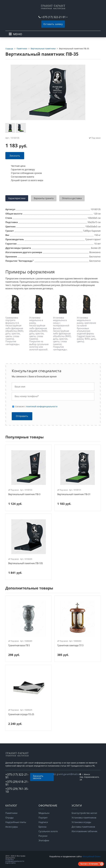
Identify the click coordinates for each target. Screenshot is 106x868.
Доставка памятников (83, 827)
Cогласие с (36, 407)
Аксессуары (12, 827)
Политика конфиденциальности (15, 860)
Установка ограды (81, 822)
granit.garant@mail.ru (68, 774)
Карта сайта (10, 863)
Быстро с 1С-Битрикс (89, 864)
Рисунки (43, 836)
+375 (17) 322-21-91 (53, 17)
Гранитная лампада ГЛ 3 (70, 645)
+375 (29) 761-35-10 (17, 790)
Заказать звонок (38, 777)
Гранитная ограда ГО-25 (21, 714)
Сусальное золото (48, 831)
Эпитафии (44, 840)
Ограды (9, 818)
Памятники (11, 813)
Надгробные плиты (16, 822)
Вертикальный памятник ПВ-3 (24, 494)
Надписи (43, 822)
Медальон (44, 813)
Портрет (43, 818)
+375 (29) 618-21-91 (17, 783)
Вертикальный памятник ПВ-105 (26, 563)
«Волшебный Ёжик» (91, 856)
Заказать (15, 156)
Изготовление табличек (84, 831)
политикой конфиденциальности (42, 406)
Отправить (22, 416)
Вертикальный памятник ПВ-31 (74, 494)
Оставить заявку (53, 24)
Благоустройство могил (84, 813)
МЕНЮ (18, 34)
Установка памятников (84, 818)
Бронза (42, 827)
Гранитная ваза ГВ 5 (19, 645)
